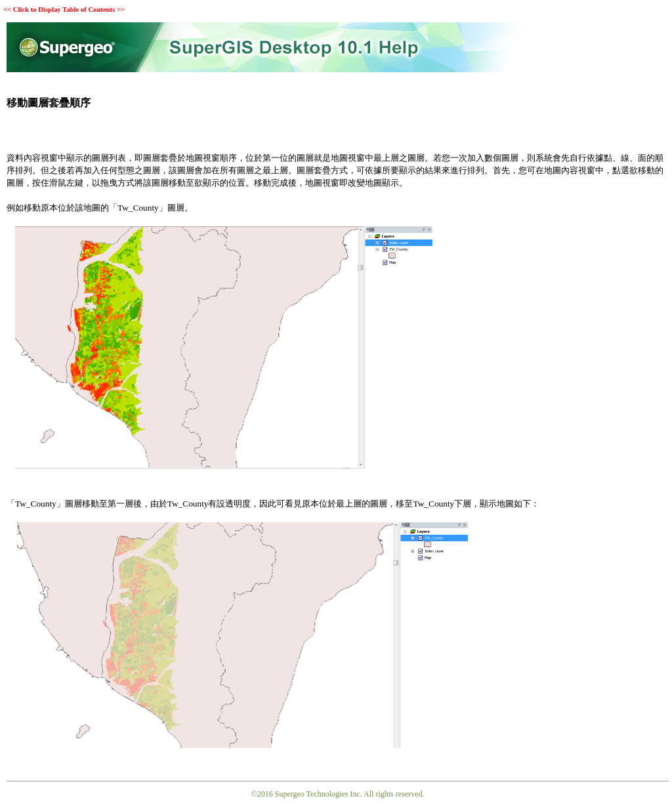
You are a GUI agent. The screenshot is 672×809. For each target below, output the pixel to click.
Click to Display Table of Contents (64, 10)
